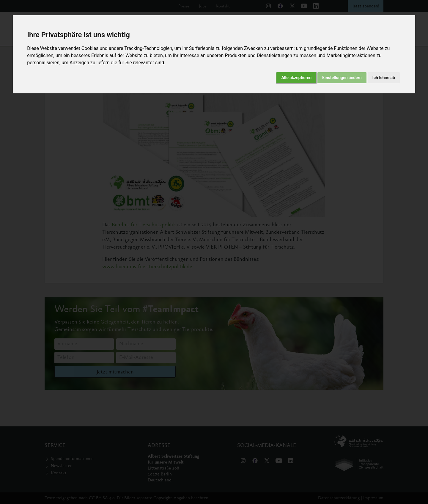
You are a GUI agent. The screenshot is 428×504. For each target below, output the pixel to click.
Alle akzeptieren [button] (296, 78)
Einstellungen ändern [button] (342, 78)
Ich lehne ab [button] (384, 78)
